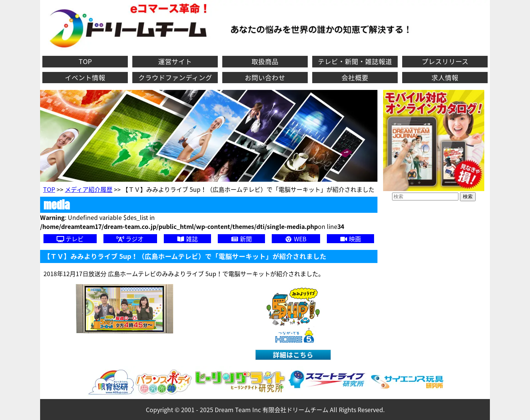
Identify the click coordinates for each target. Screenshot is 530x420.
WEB (296, 239)
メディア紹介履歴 (89, 189)
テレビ (70, 239)
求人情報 (445, 78)
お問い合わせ (265, 78)
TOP (85, 61)
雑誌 (187, 239)
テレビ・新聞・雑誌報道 (355, 61)
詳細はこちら (293, 355)
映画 (350, 239)
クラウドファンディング (175, 78)
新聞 (241, 239)
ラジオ (130, 239)
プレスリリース (445, 61)
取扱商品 (265, 61)
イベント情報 (85, 78)
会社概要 (355, 78)
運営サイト (175, 61)
